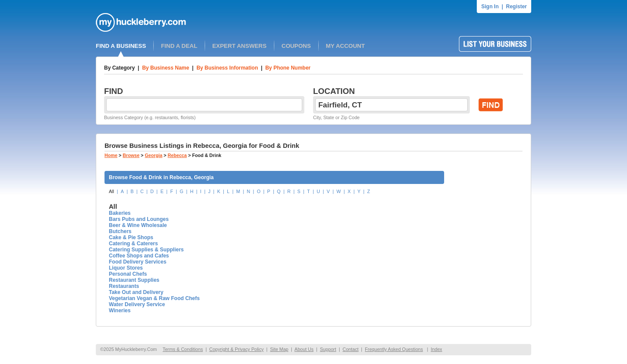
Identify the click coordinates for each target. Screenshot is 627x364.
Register (516, 7)
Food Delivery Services (138, 262)
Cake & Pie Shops (131, 237)
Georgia (154, 155)
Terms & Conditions (183, 349)
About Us (304, 349)
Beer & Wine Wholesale (138, 225)
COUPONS (296, 46)
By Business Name (165, 68)
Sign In (490, 7)
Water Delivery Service (137, 304)
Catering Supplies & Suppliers (146, 250)
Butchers (120, 231)
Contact (351, 349)
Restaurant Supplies (134, 280)
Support (328, 349)
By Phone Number (288, 68)
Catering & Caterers (133, 244)
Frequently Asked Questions (394, 349)
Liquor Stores (126, 268)
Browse (131, 155)
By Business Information (227, 68)
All (111, 191)
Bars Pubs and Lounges (139, 219)
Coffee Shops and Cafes (139, 256)
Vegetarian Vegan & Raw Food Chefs (154, 298)
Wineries (120, 311)
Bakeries (120, 213)
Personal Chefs (128, 274)
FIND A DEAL (179, 46)
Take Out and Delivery (136, 292)
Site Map (279, 349)
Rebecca (177, 155)
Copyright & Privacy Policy (237, 349)
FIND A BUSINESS (121, 46)
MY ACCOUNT (345, 46)
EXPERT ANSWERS (239, 46)
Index (436, 349)
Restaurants (124, 286)
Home (111, 155)
